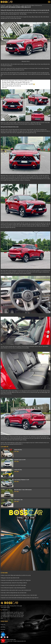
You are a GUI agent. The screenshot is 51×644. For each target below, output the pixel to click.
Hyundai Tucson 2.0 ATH (20, 460)
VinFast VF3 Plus (18, 470)
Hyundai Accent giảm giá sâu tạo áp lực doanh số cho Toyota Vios (16, 580)
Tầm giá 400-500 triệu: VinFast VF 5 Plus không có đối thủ (14, 583)
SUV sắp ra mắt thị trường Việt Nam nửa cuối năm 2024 (13, 593)
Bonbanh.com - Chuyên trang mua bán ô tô (16, 641)
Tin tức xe (3, 629)
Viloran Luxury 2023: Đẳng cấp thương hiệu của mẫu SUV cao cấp (16, 575)
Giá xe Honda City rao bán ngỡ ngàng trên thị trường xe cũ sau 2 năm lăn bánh (19, 595)
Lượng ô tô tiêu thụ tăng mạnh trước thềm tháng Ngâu (13, 585)
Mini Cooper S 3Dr (18, 500)
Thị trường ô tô (16, 5)
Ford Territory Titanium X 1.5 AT (22, 480)
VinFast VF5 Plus (18, 450)
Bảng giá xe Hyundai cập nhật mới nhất (10, 578)
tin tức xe (9, 5)
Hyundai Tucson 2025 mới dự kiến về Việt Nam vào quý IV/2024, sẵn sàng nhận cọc (20, 598)
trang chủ (3, 5)
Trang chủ (3, 625)
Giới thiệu (3, 627)
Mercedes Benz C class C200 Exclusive (23, 490)
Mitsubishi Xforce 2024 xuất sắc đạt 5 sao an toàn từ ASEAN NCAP (16, 590)
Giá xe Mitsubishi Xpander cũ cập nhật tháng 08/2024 (13, 588)
